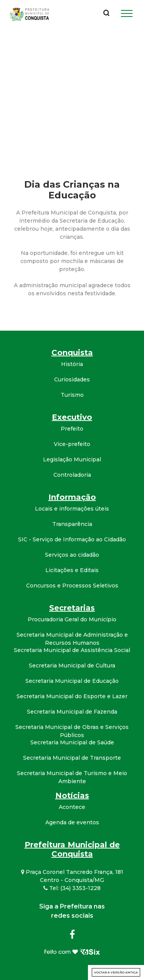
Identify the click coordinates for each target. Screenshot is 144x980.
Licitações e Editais (72, 570)
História (72, 364)
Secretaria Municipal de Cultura (72, 666)
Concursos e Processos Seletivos (72, 586)
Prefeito (72, 429)
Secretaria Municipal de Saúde (72, 742)
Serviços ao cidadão (72, 555)
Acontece (72, 807)
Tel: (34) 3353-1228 (72, 888)
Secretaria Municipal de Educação (72, 681)
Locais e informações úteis (72, 509)
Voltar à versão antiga (116, 972)
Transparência (72, 524)
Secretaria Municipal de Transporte (72, 758)
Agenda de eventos (72, 822)
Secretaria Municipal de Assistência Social (72, 650)
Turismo (72, 395)
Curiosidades (72, 379)
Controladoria (72, 475)
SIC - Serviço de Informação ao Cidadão (72, 539)
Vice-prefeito (72, 444)
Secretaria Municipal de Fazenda (72, 712)
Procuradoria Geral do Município (72, 619)
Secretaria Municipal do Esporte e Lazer (72, 696)
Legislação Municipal (72, 459)
